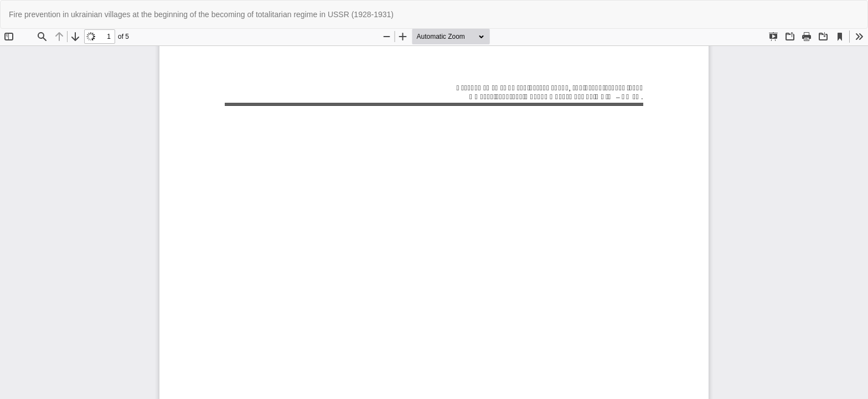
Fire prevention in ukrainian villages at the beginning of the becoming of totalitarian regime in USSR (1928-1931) (201, 14)
